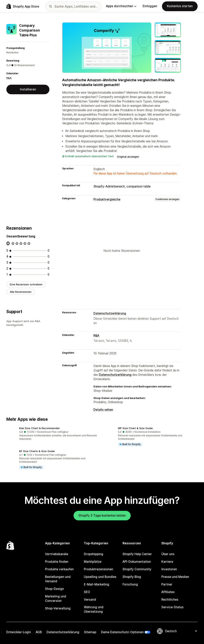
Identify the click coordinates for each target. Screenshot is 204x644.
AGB (39, 632)
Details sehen (103, 410)
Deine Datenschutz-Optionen (122, 632)
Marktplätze (93, 562)
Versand (90, 600)
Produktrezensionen (99, 569)
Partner (167, 584)
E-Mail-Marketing (97, 584)
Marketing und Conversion (56, 599)
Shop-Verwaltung (58, 608)
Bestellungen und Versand (58, 579)
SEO (87, 592)
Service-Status (172, 607)
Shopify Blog (132, 577)
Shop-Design (54, 589)
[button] (53, 434)
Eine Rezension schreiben (26, 284)
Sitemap (90, 632)
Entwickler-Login (19, 632)
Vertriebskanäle (57, 554)
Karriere (167, 562)
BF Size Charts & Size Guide (37, 451)
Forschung (130, 584)
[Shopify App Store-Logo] (23, 6)
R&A (9, 78)
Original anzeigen (128, 157)
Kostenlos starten (180, 6)
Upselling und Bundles (100, 577)
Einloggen (150, 6)
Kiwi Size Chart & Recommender (39, 428)
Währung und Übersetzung (94, 609)
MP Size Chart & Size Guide (135, 428)
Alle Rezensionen (21, 292)
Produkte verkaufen (59, 569)
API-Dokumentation (137, 562)
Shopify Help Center (137, 554)
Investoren (169, 569)
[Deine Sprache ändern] (181, 631)
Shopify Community (137, 569)
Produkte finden (57, 562)
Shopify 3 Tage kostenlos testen (102, 515)
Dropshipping (94, 554)
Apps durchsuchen (121, 6)
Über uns (168, 554)
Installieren (28, 89)
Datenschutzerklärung (110, 313)
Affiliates (168, 592)
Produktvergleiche (107, 199)
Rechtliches (170, 600)
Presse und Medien (175, 577)
